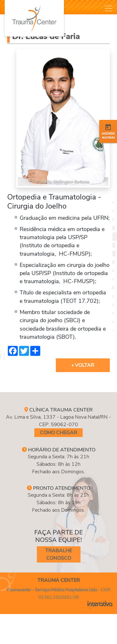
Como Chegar (58, 433)
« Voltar (83, 365)
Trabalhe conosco (59, 554)
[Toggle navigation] (109, 8)
